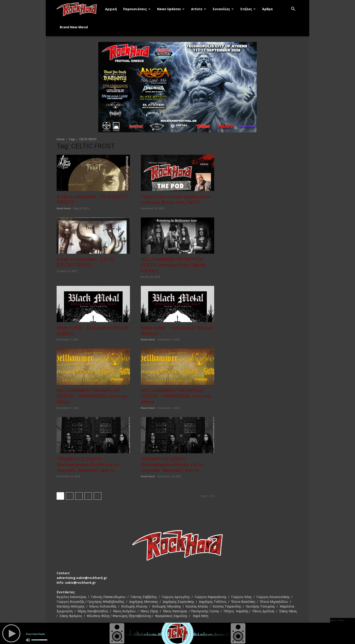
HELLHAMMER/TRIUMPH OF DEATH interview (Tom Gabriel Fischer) (173, 265)
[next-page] (98, 496)
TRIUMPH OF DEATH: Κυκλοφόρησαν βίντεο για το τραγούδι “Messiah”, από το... (88, 465)
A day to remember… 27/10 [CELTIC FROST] (85, 262)
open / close (337, 620)
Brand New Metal (74, 27)
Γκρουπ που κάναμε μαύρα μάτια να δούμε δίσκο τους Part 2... (175, 199)
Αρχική (111, 9)
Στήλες (248, 9)
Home (61, 139)
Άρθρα (267, 9)
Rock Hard (64, 208)
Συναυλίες (223, 9)
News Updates (171, 9)
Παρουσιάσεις (137, 9)
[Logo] (79, 9)
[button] (293, 9)
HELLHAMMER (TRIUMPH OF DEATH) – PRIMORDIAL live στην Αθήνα (92, 396)
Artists (199, 9)
